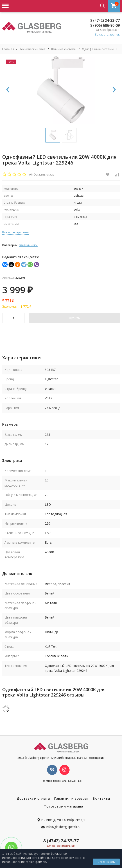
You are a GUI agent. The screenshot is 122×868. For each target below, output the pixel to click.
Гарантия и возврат (71, 798)
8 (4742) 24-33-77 (105, 20)
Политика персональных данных (61, 781)
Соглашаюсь (106, 862)
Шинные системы (64, 49)
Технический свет (33, 49)
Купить (75, 318)
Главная (8, 49)
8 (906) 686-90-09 (105, 25)
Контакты (102, 798)
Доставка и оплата (33, 798)
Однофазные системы (98, 49)
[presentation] (8, 90)
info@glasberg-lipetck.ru (63, 827)
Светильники (28, 245)
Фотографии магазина (63, 806)
